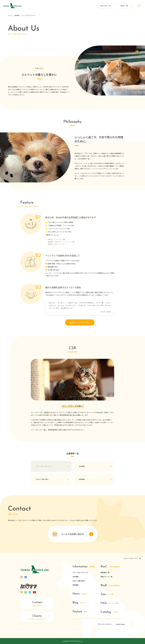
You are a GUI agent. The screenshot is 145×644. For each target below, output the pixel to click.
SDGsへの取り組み (79, 581)
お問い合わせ (37, 604)
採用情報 (75, 585)
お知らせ (80, 594)
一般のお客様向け (110, 567)
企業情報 (84, 567)
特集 (80, 612)
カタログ (110, 612)
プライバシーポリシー (105, 624)
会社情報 (75, 577)
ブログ (78, 603)
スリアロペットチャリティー (37, 617)
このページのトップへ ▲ (132, 558)
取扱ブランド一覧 (106, 577)
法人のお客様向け (110, 586)
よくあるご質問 (110, 603)
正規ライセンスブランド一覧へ (80, 322)
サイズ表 (107, 594)
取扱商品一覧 (105, 572)
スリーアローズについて (80, 572)
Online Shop (120, 624)
